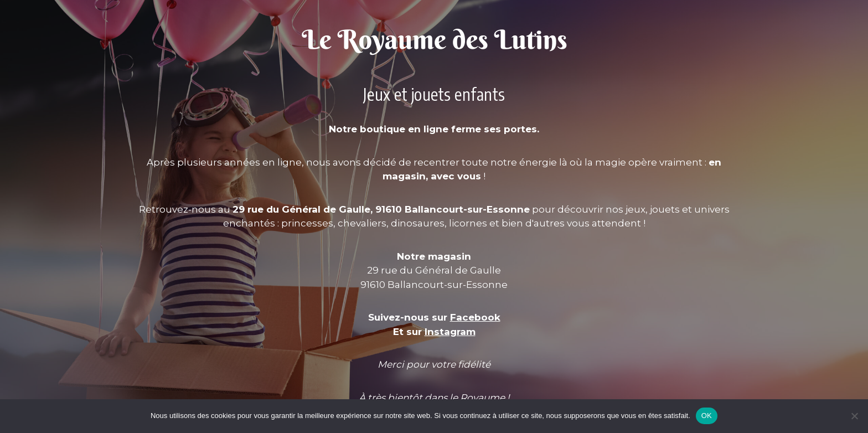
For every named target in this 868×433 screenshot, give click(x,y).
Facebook (475, 317)
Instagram (450, 332)
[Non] (854, 416)
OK (707, 416)
